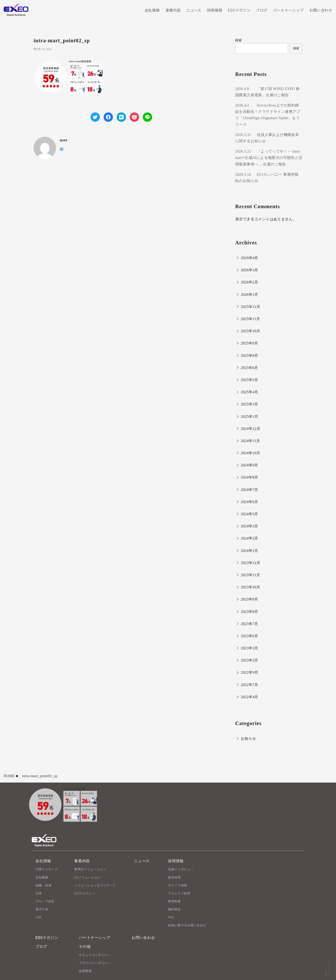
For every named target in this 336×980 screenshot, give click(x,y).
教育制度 (174, 901)
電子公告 (42, 909)
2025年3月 (250, 404)
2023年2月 (250, 660)
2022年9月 (250, 672)
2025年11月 (250, 319)
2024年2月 (250, 538)
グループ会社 (45, 901)
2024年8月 (250, 477)
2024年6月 (250, 502)
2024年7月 (250, 490)
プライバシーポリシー (95, 963)
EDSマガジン (239, 10)
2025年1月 (250, 417)
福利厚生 (174, 909)
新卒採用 (174, 877)
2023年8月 (250, 612)
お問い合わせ (321, 10)
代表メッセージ (47, 869)
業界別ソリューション (90, 869)
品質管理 (85, 971)
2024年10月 (250, 453)
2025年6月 (250, 368)
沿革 (39, 893)
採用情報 (215, 10)
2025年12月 (250, 307)
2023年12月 (250, 563)
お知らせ (248, 739)
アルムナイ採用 (179, 893)
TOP (326, 973)
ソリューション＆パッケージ (95, 885)
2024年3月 (250, 526)
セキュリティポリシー (95, 955)
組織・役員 (43, 885)
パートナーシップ (288, 10)
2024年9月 (250, 465)
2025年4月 (250, 392)
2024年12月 (250, 429)
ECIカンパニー (84, 893)
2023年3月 (250, 648)
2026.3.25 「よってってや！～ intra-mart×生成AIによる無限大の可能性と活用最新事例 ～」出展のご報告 (269, 158)
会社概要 (42, 877)
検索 (239, 40)
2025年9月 (250, 343)
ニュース (194, 10)
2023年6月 (250, 636)
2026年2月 (250, 282)
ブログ (262, 10)
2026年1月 (250, 295)
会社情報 (152, 10)
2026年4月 (250, 258)
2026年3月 (250, 270)
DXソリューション (87, 877)
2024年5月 (250, 514)
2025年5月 (250, 380)
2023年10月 (250, 587)
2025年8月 (250, 356)
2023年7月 (250, 624)
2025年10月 (250, 331)
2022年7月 (250, 685)
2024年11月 (250, 441)
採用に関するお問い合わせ (187, 925)
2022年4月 (250, 697)
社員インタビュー (181, 869)
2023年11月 (250, 575)
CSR (38, 917)
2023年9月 (250, 599)
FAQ (171, 917)
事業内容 (173, 10)
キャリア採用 (178, 885)
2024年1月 (250, 551)
